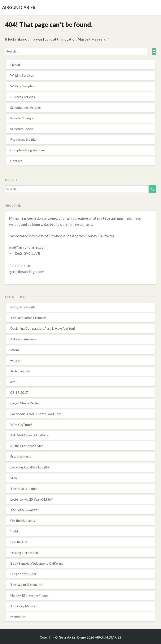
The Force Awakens (24, 510)
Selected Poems (22, 129)
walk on (16, 360)
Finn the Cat (19, 542)
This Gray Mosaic (23, 606)
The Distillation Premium (28, 318)
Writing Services (22, 75)
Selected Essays (22, 118)
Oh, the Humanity (23, 520)
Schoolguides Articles (26, 107)
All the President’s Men (27, 446)
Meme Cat (18, 617)
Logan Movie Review (25, 403)
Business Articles (23, 97)
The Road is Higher (24, 489)
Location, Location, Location (30, 467)
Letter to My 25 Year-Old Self (32, 499)
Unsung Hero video (24, 553)
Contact (16, 161)
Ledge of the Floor (23, 574)
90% (14, 478)
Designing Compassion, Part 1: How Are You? (43, 328)
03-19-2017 (19, 392)
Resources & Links (23, 139)
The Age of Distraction (27, 584)
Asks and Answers (23, 339)
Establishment (21, 456)
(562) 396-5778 (27, 253)
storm (15, 350)
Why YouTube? (21, 424)
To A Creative (20, 371)
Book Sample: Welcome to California (37, 563)
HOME (16, 65)
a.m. (13, 382)
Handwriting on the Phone (29, 595)
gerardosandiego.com (27, 272)
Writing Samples (22, 86)
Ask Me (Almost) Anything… (31, 435)
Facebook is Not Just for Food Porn (36, 414)
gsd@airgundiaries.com (28, 247)
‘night (14, 531)
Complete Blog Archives (28, 150)
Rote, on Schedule (23, 307)
